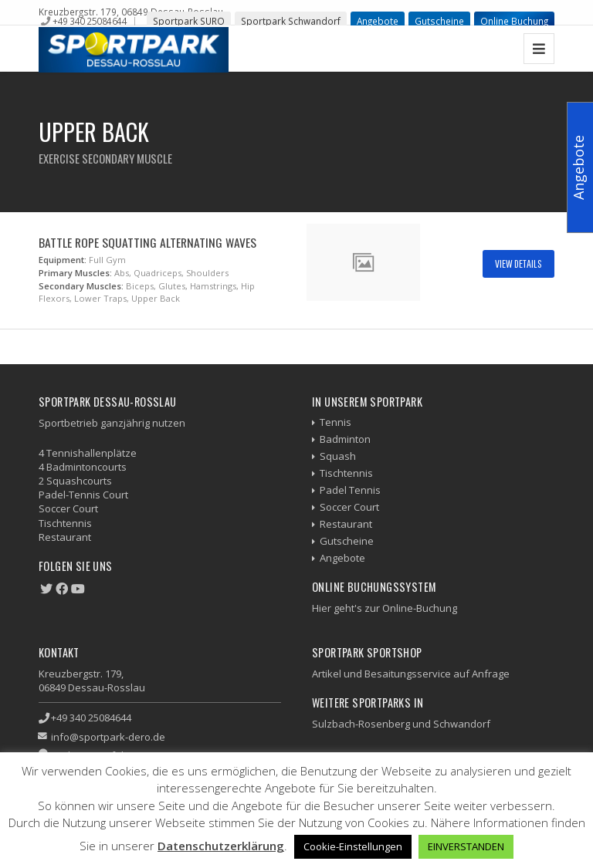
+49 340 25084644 (90, 21)
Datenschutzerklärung (221, 846)
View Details (518, 263)
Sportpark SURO (189, 21)
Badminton (345, 439)
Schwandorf (462, 724)
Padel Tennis (350, 490)
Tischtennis (346, 473)
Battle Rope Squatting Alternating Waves (147, 242)
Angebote (378, 21)
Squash (338, 456)
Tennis (335, 422)
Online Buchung (514, 21)
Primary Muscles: (75, 273)
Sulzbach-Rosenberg (361, 724)
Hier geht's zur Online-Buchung (385, 608)
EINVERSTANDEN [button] (466, 846)
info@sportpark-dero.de (108, 737)
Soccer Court (349, 507)
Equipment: (63, 260)
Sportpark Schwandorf (291, 21)
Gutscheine (439, 21)
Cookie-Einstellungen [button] (353, 846)
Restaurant (346, 524)
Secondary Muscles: (81, 286)
